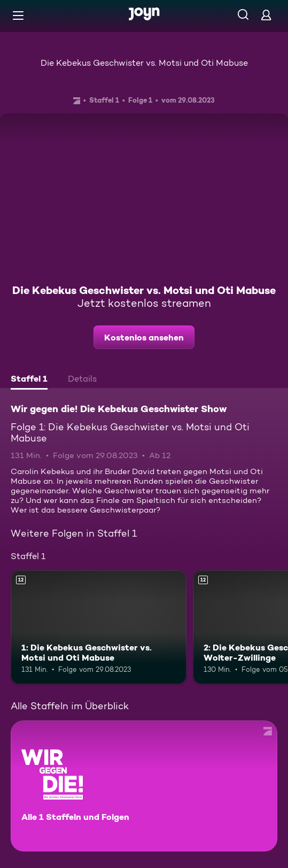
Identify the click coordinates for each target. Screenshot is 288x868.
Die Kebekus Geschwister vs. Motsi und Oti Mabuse (144, 63)
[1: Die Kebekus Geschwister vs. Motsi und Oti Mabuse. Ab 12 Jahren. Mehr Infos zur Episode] (99, 627)
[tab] (29, 380)
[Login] (266, 15)
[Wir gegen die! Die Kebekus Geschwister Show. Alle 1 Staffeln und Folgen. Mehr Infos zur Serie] (144, 786)
